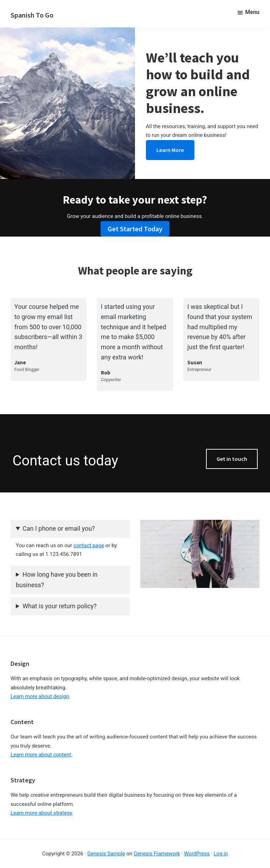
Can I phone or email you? (59, 528)
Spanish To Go (32, 15)
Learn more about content (41, 755)
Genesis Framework (157, 854)
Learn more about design (40, 696)
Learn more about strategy (41, 813)
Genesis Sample (106, 854)
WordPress (197, 854)
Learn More (170, 150)
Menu (252, 12)
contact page (89, 545)
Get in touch (232, 459)
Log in (221, 854)
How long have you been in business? (57, 580)
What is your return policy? (60, 606)
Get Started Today (135, 229)
